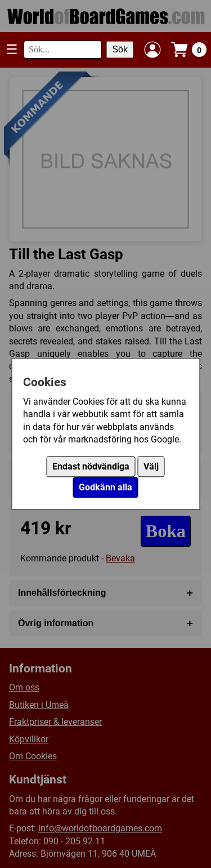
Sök (120, 49)
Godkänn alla (105, 488)
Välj (151, 467)
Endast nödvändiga (91, 467)
